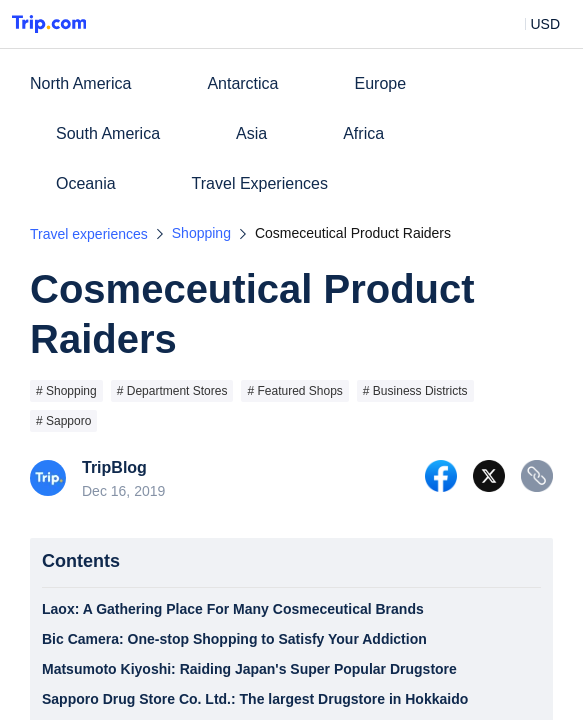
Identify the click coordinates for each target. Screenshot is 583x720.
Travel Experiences (260, 183)
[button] (530, 24)
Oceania (86, 183)
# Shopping (66, 391)
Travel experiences (89, 234)
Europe (381, 83)
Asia (251, 133)
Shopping (201, 233)
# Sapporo (63, 421)
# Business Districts (415, 391)
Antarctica (242, 83)
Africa (363, 133)
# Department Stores (172, 391)
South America (108, 133)
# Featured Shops (294, 391)
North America (80, 83)
